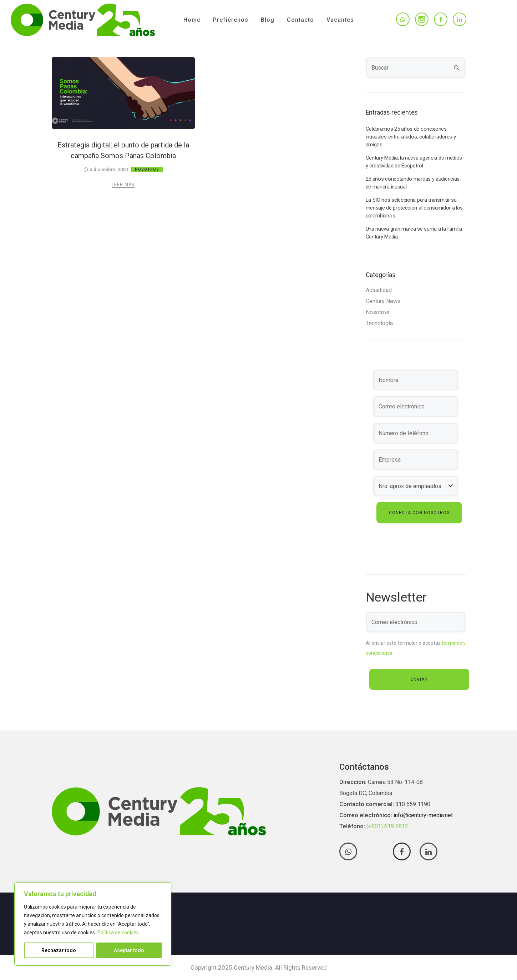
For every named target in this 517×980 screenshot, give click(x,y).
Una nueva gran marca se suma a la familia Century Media (414, 233)
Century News (383, 301)
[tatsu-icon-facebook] (441, 20)
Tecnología (379, 323)
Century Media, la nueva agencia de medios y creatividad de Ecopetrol (414, 162)
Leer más (123, 185)
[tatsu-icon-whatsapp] (403, 20)
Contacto (300, 20)
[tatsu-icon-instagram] (422, 19)
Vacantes (340, 20)
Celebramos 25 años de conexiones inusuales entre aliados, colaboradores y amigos (411, 137)
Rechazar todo (59, 950)
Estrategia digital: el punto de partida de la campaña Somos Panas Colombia (123, 150)
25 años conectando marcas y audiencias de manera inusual (413, 183)
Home (192, 20)
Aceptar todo (129, 950)
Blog (268, 20)
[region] (93, 924)
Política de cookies (118, 933)
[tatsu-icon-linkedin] (460, 20)
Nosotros (147, 169)
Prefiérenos (231, 20)
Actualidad (379, 290)
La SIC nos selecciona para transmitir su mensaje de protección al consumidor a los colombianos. (414, 208)
